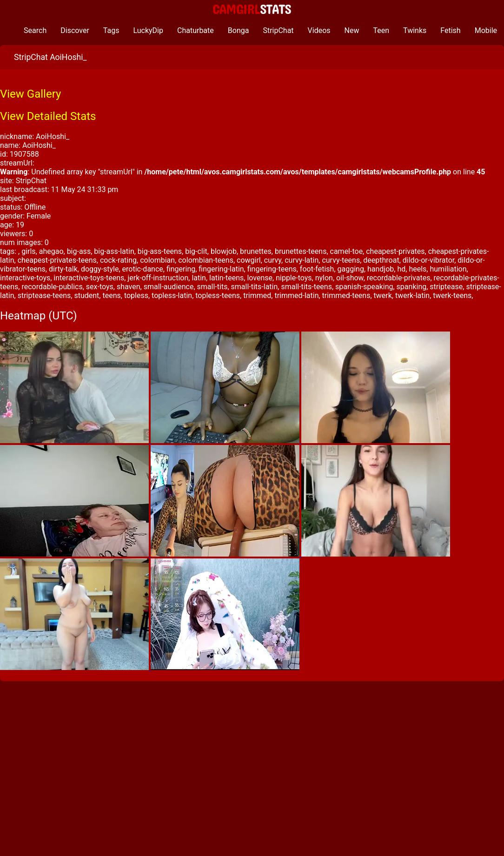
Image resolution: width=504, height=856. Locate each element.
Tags (111, 30)
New (352, 30)
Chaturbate (196, 30)
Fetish (450, 30)
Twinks (415, 30)
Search (35, 30)
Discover (75, 30)
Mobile (486, 30)
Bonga (239, 30)
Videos (319, 30)
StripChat (278, 30)
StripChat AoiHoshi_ (50, 57)
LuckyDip (148, 30)
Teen (381, 30)
